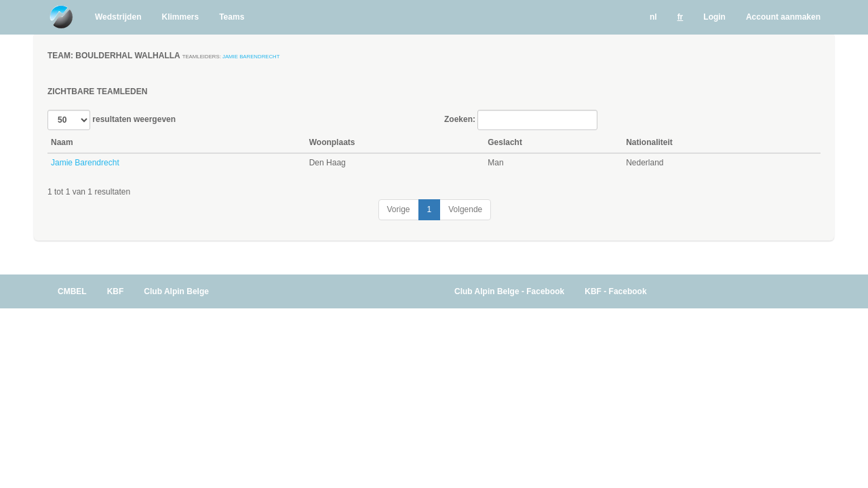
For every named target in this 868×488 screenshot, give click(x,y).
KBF (116, 291)
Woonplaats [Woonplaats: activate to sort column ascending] (332, 142)
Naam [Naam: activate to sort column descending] (62, 142)
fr (680, 17)
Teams (232, 17)
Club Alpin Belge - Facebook (509, 291)
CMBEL (72, 291)
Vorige (399, 209)
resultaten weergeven (112, 120)
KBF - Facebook (615, 291)
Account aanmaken (783, 17)
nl (653, 17)
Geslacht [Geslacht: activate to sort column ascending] (505, 142)
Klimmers (180, 17)
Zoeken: (521, 120)
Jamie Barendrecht (251, 57)
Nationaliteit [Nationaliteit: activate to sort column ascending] (649, 142)
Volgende (465, 209)
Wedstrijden (118, 17)
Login (714, 17)
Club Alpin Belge (176, 291)
